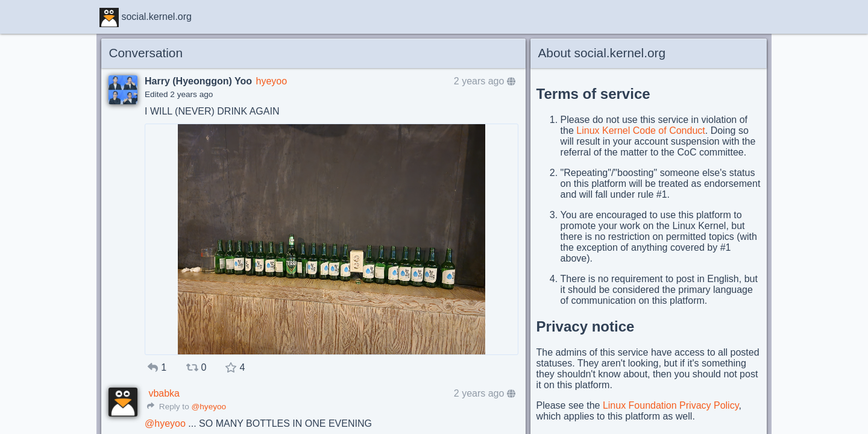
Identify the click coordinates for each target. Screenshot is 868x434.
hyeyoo (271, 81)
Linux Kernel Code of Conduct (640, 131)
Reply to (168, 407)
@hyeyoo (209, 407)
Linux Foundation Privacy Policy (671, 405)
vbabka (164, 393)
